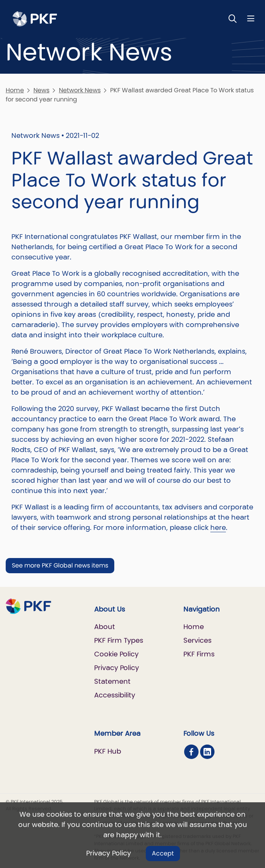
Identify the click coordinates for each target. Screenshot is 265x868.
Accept (163, 853)
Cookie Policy (116, 654)
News (41, 90)
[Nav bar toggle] (251, 18)
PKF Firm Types (119, 640)
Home (15, 90)
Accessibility (115, 695)
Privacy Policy (109, 853)
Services (197, 640)
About (105, 627)
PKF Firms (199, 654)
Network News (80, 90)
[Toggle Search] (233, 18)
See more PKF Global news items (60, 565)
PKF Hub (108, 751)
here (218, 527)
